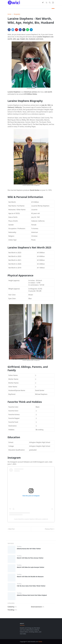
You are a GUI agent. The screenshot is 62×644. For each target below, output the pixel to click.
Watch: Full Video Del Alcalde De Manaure (30, 577)
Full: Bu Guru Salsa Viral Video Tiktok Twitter (31, 586)
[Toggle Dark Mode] (47, 3)
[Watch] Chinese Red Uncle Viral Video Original (32, 595)
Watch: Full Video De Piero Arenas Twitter (30, 558)
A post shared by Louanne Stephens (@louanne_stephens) (31, 519)
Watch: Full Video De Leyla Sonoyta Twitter (31, 567)
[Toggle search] (50, 3)
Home (40, 642)
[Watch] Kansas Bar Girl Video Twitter (29, 549)
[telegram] (43, 3)
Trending (19, 546)
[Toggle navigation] (53, 3)
